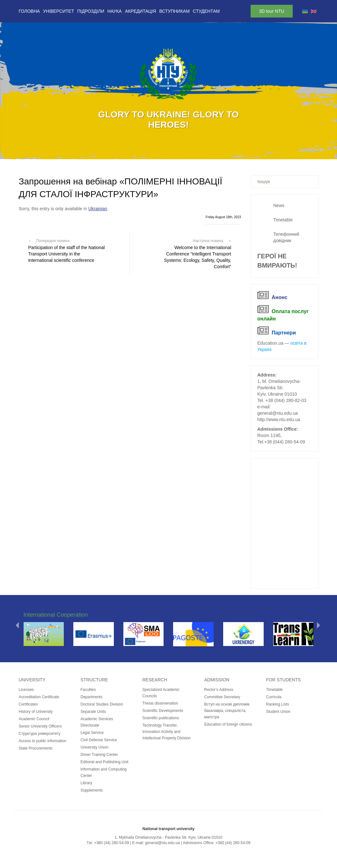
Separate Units (93, 712)
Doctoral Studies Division (102, 704)
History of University (36, 712)
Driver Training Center (99, 755)
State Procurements (36, 748)
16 (227, 152)
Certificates (28, 704)
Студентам (206, 11)
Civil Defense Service (99, 740)
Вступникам (174, 11)
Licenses (26, 690)
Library (87, 783)
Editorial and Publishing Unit (105, 762)
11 (185, 152)
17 (235, 152)
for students (284, 680)
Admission (217, 680)
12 (194, 152)
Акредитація (141, 11)
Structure (94, 680)
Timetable (283, 220)
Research (155, 680)
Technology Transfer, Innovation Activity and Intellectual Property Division (167, 732)
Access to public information (43, 741)
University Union (95, 747)
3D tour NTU (272, 11)
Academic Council (34, 719)
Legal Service (92, 733)
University (32, 680)
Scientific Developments (163, 711)
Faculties (88, 690)
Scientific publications (161, 718)
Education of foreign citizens (228, 724)
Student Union (278, 712)
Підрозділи (91, 11)
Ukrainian (98, 209)
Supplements (92, 790)
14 (210, 152)
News (279, 205)
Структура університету (40, 734)
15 (218, 152)
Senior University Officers (40, 726)
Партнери (284, 333)
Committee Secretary (222, 697)
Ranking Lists (278, 704)
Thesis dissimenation (160, 703)
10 (177, 152)
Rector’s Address (219, 690)
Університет (59, 11)
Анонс (280, 297)
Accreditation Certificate (39, 697)
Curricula (274, 697)
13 (202, 152)
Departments (92, 697)
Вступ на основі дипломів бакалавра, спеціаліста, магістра (227, 711)
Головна (29, 11)
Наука (115, 11)
